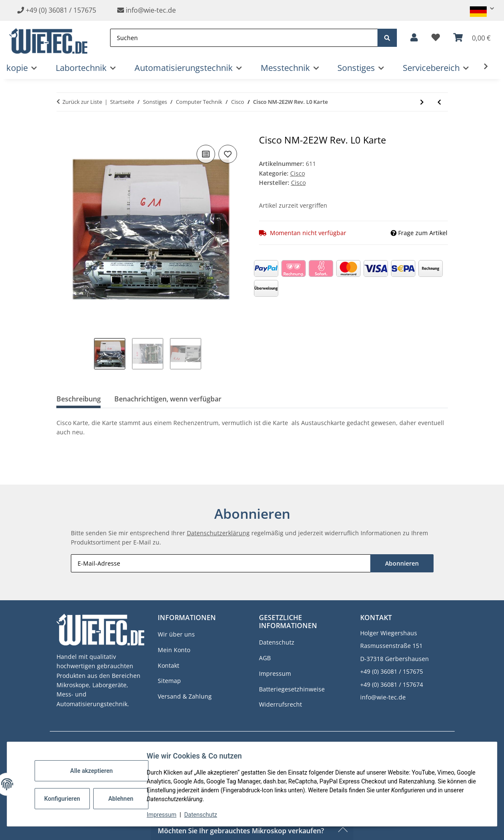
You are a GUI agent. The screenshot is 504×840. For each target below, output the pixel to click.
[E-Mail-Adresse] (221, 563)
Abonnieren (402, 563)
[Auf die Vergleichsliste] (206, 154)
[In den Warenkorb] (63, 130)
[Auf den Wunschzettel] (228, 154)
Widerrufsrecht (280, 704)
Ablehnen (122, 799)
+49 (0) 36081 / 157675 (61, 10)
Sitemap (169, 681)
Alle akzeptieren (93, 771)
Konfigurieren (64, 799)
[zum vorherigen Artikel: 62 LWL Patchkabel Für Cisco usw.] (439, 102)
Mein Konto (174, 650)
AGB (265, 658)
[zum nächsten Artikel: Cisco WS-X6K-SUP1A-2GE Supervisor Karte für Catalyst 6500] (422, 102)
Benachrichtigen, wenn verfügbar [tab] (168, 399)
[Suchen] (244, 38)
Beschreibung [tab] (79, 399)
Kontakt (168, 665)
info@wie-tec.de (147, 10)
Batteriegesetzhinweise (292, 689)
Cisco (298, 173)
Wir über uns (176, 634)
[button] (478, 9)
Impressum (163, 815)
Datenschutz (202, 815)
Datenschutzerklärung (218, 533)
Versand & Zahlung (185, 696)
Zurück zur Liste (82, 102)
